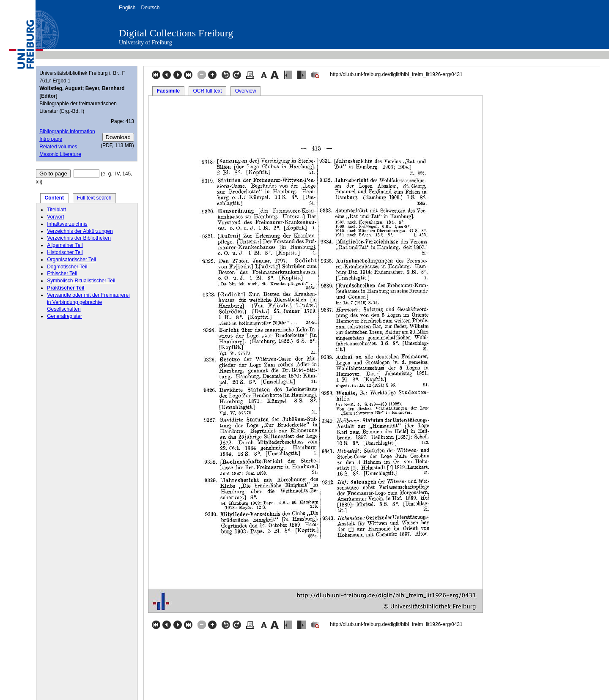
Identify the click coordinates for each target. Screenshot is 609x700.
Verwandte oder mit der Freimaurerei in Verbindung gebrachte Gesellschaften (88, 302)
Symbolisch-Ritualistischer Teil (81, 281)
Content (54, 198)
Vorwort (56, 217)
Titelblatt (56, 210)
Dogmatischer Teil (67, 267)
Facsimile (169, 91)
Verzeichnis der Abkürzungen (80, 231)
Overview (246, 91)
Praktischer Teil (66, 288)
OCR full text (207, 91)
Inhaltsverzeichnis (67, 224)
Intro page (51, 139)
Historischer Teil (65, 252)
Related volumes (58, 147)
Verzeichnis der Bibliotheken (79, 238)
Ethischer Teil (62, 273)
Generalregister (64, 316)
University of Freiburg (145, 42)
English (127, 8)
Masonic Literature (60, 154)
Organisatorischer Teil (71, 260)
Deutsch (150, 8)
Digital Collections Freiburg (176, 33)
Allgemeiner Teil (65, 245)
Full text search (94, 198)
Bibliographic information (67, 131)
